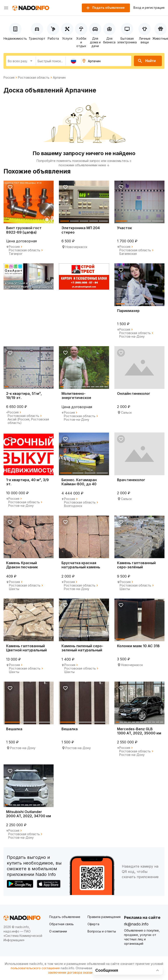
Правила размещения (104, 917)
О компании (58, 931)
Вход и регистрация (149, 8)
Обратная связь (61, 924)
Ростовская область (34, 78)
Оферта (93, 924)
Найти (147, 61)
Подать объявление (65, 917)
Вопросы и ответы (102, 931)
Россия (9, 78)
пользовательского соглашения (35, 968)
